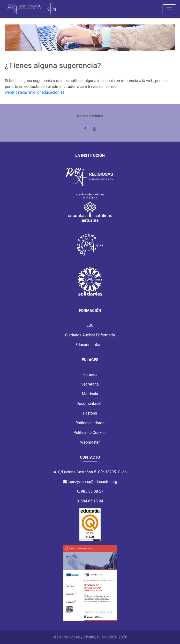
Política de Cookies (90, 433)
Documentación (90, 404)
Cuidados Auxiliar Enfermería (90, 335)
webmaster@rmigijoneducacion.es (35, 92)
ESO (90, 325)
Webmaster (90, 442)
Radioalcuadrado (90, 423)
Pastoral (90, 413)
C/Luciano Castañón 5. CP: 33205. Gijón (92, 472)
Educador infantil (90, 345)
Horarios (90, 375)
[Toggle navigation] (169, 9)
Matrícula (90, 394)
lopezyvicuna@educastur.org (93, 482)
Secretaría (90, 384)
